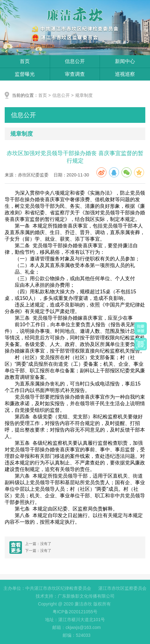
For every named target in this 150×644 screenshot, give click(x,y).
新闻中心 (125, 61)
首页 (25, 61)
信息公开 (75, 61)
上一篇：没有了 (38, 544)
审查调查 (75, 74)
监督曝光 (25, 74)
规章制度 (84, 95)
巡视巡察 (125, 74)
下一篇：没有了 (38, 551)
